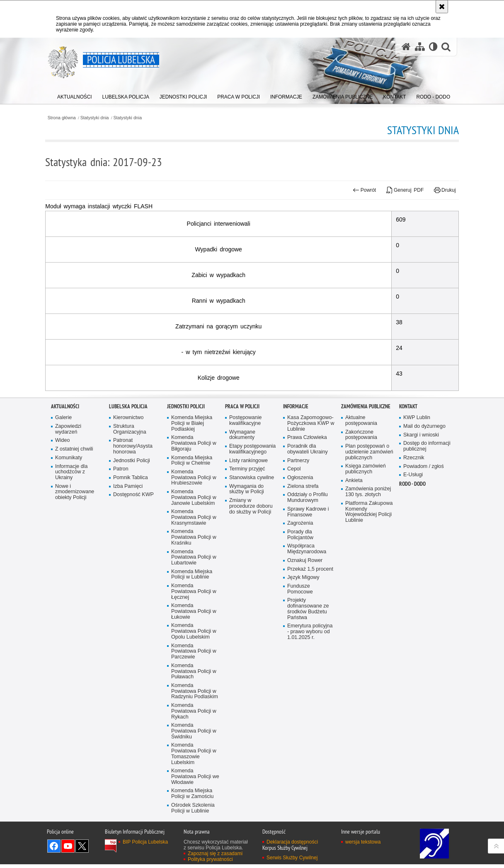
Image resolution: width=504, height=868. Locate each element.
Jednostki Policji (132, 556)
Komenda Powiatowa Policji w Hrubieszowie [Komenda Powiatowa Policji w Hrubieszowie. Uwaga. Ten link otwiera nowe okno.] (194, 573)
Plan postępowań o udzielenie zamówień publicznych (367, 550)
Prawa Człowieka (307, 533)
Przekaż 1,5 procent (310, 665)
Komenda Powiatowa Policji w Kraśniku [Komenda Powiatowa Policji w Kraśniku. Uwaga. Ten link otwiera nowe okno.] (194, 634)
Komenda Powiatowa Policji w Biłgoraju (194, 539)
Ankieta (354, 582)
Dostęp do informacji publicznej (427, 541)
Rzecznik (414, 553)
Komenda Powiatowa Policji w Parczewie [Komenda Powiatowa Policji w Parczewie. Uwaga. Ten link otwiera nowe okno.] (194, 749)
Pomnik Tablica (131, 573)
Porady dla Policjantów (300, 631)
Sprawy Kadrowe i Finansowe (308, 608)
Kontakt (408, 502)
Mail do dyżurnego (425, 521)
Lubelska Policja (128, 502)
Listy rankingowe (249, 556)
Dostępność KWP (134, 590)
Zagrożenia (300, 619)
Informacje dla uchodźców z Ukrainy (71, 568)
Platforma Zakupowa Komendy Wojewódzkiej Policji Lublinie (369, 614)
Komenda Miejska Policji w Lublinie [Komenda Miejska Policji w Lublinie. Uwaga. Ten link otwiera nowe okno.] (192, 671)
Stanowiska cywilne (252, 573)
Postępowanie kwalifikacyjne (246, 515)
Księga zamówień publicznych (366, 570)
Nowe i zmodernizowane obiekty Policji (75, 587)
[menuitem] (75, 95)
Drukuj (439, 190)
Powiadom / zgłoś (424, 562)
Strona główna (67, 117)
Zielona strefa (303, 582)
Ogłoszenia (300, 573)
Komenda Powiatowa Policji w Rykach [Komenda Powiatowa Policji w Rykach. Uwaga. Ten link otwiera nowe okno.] (194, 809)
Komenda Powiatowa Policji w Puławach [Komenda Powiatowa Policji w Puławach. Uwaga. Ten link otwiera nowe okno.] (194, 769)
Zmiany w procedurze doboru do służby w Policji (251, 602)
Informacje (296, 502)
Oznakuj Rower (305, 657)
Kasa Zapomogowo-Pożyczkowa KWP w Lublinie (311, 518)
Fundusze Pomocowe (300, 686)
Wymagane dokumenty (242, 530)
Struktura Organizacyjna (130, 524)
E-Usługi (413, 570)
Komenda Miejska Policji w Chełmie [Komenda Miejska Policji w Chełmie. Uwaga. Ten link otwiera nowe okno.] (192, 556)
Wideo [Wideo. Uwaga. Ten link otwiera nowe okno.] (63, 536)
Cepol (294, 565)
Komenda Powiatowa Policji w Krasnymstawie (194, 614)
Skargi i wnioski (421, 530)
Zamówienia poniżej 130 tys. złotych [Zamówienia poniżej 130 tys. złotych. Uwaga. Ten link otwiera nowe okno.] (368, 593)
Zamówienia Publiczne (366, 502)
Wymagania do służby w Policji (247, 585)
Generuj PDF (399, 190)
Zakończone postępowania (361, 530)
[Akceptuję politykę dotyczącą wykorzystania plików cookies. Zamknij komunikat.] (442, 7)
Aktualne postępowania (361, 515)
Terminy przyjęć (247, 565)
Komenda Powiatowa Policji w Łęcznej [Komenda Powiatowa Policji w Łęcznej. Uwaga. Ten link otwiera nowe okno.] (194, 688)
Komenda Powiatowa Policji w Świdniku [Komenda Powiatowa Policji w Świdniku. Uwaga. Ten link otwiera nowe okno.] (194, 829)
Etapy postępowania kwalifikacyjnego (253, 544)
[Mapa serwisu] (419, 47)
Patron (121, 565)
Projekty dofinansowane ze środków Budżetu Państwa (308, 706)
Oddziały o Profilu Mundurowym (308, 593)
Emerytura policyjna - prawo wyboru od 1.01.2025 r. (310, 729)
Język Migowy (304, 674)
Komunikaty (69, 553)
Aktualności (65, 502)
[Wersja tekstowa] (433, 47)
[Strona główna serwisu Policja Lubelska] (406, 47)
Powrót (359, 190)
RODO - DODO (412, 580)
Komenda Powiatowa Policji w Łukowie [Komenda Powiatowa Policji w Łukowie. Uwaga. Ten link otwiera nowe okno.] (194, 708)
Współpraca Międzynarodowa (307, 645)
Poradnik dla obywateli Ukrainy (308, 544)
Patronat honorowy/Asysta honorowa (133, 541)
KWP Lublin (417, 512)
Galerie (64, 512)
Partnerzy (298, 556)
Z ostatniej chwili (74, 544)
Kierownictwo (128, 512)
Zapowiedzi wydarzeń (68, 524)
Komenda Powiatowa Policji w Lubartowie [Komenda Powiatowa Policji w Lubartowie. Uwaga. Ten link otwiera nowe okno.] (194, 654)
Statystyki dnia (101, 117)
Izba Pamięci (128, 582)
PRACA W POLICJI (242, 502)
